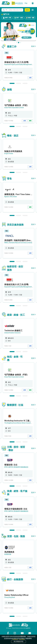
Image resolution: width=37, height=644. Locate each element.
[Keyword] (15, 10)
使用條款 (22, 638)
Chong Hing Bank (10, 597)
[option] (18, 65)
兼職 (30, 121)
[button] (5, 10)
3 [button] (25, 83)
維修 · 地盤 (30, 18)
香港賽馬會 (8, 554)
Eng (26, 3)
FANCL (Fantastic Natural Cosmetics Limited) (18, 243)
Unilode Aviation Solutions (12, 333)
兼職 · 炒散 (7, 18)
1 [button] (12, 83)
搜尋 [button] (27, 10)
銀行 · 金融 (18, 18)
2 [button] (19, 83)
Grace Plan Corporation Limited (14, 108)
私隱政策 (15, 638)
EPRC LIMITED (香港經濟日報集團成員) (16, 467)
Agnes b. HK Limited (11, 197)
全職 (30, 78)
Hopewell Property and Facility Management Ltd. (19, 64)
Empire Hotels (9, 154)
